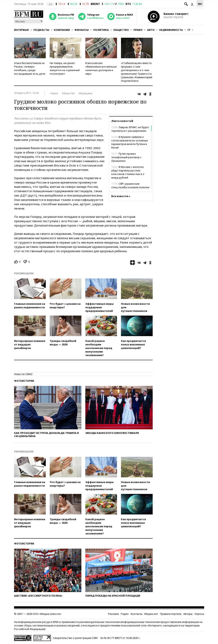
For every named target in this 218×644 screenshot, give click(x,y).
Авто (151, 30)
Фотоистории (24, 381)
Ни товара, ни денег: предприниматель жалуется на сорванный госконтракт (65, 68)
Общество (121, 30)
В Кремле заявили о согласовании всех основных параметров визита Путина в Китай (130, 142)
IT (189, 30)
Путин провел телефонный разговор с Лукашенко (126, 157)
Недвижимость (171, 30)
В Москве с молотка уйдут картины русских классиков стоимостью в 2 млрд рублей (128, 172)
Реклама (113, 614)
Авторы (188, 614)
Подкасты (41, 30)
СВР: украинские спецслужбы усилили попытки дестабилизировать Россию (130, 187)
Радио (125, 614)
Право (138, 30)
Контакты (137, 614)
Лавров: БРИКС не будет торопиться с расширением (130, 129)
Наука (54, 93)
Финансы (82, 30)
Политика (101, 30)
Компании (62, 30)
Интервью (21, 30)
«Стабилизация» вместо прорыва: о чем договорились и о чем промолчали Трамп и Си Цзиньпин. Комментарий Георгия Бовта (137, 72)
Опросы (199, 614)
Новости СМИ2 (23, 374)
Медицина (86, 93)
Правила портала (171, 614)
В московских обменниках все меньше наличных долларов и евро (101, 68)
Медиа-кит (151, 614)
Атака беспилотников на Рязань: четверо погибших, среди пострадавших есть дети (30, 68)
